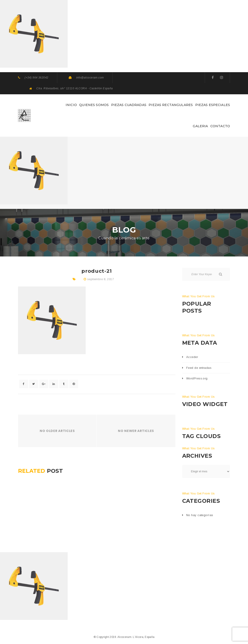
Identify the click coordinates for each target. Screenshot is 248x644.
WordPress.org (197, 378)
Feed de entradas (199, 368)
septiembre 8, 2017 (101, 279)
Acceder (192, 357)
